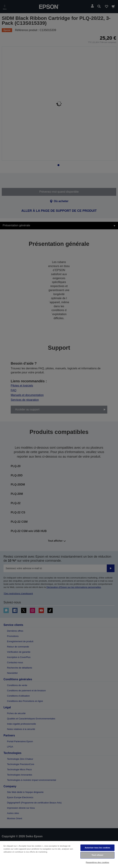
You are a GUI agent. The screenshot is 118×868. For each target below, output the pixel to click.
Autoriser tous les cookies (97, 848)
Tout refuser (98, 855)
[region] (59, 854)
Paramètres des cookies (98, 862)
